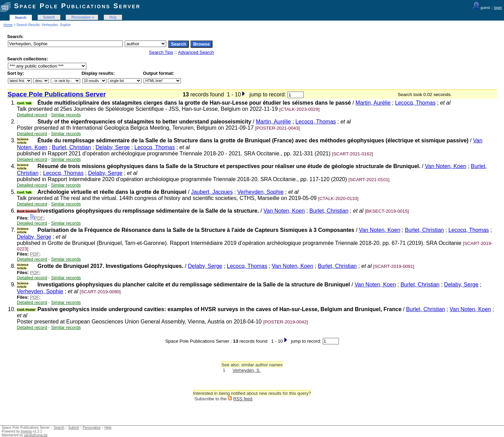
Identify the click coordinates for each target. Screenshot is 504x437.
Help (113, 17)
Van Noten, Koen (446, 166)
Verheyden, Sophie (261, 192)
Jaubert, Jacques (212, 192)
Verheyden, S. (247, 370)
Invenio (26, 431)
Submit (49, 17)
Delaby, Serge (113, 147)
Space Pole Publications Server (77, 6)
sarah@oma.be (36, 435)
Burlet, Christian (72, 147)
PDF (37, 218)
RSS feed (243, 399)
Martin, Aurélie (373, 103)
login (498, 8)
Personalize (81, 17)
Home (8, 25)
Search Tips (161, 52)
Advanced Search (196, 52)
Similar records (66, 115)
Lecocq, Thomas (415, 103)
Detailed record (32, 115)
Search (21, 18)
